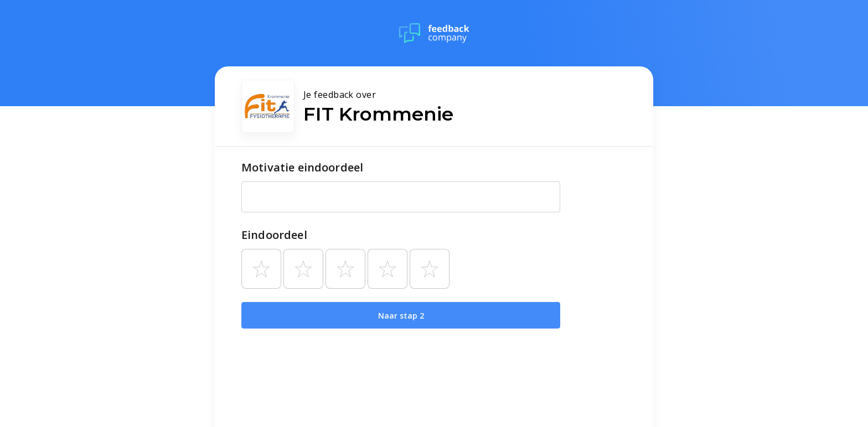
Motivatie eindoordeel (302, 167)
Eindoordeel (274, 235)
